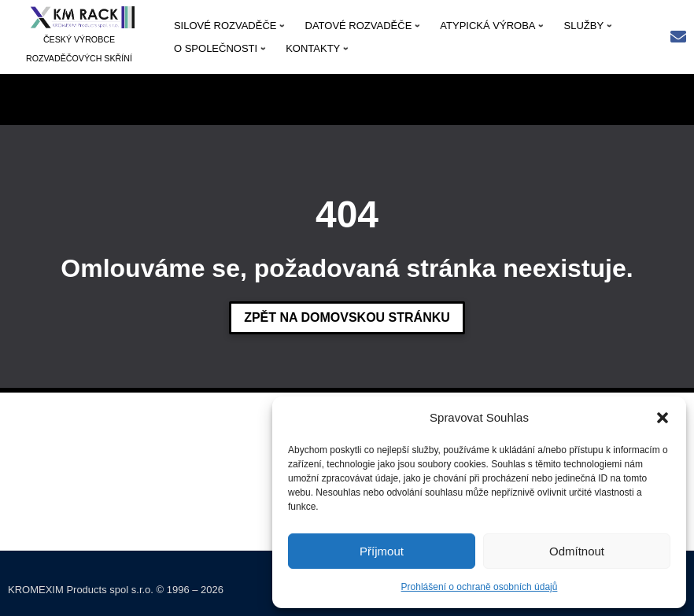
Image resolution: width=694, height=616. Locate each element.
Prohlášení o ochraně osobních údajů (480, 587)
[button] (663, 418)
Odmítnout (577, 551)
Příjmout (382, 551)
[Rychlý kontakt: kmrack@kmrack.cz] (678, 38)
